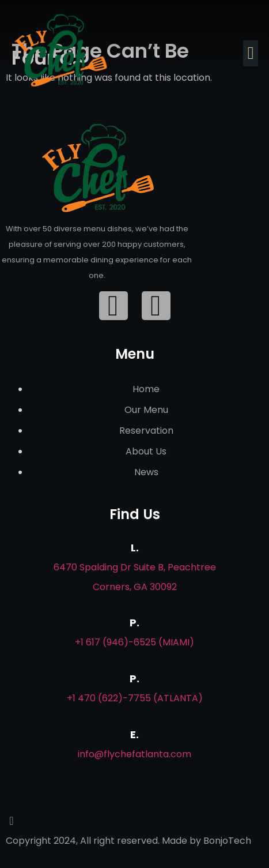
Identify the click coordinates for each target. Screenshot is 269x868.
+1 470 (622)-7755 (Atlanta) (135, 698)
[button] (251, 53)
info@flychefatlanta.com (134, 754)
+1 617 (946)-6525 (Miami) (134, 642)
